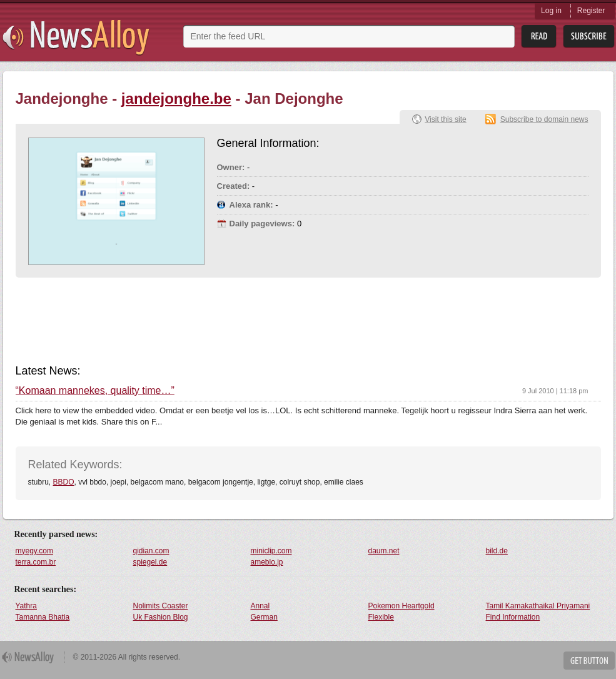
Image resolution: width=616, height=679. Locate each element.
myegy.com (34, 551)
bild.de (497, 551)
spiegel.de (150, 562)
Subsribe (589, 37)
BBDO (64, 482)
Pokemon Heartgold (401, 606)
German (264, 617)
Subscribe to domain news (544, 119)
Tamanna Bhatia (43, 617)
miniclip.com (271, 551)
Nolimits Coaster (161, 606)
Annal (260, 606)
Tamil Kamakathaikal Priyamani (538, 606)
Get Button (589, 661)
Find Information (513, 617)
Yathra (26, 606)
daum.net (384, 551)
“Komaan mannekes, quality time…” (95, 391)
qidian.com (151, 551)
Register (591, 11)
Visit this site (445, 119)
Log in (551, 11)
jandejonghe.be (176, 98)
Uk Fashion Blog (161, 617)
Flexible (381, 617)
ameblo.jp (267, 562)
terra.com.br (36, 562)
